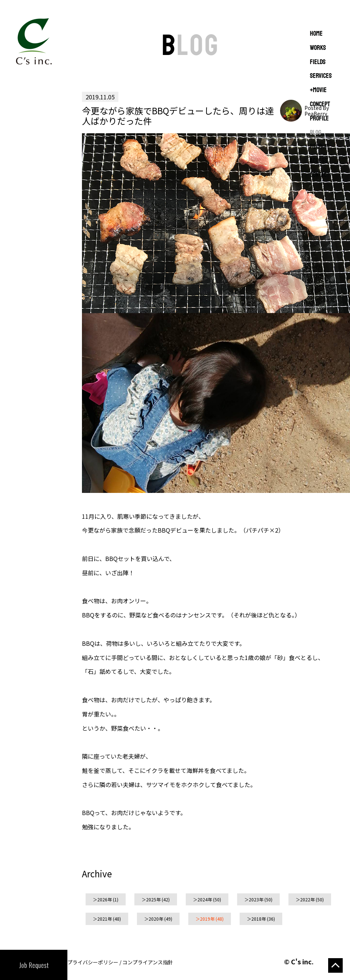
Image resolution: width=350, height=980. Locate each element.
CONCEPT (320, 104)
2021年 (105, 919)
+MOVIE (318, 90)
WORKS (318, 48)
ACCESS (319, 161)
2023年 (256, 899)
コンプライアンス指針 (148, 962)
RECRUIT (320, 147)
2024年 (205, 899)
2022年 (307, 899)
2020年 (156, 919)
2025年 (153, 899)
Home (316, 34)
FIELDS (318, 62)
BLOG (316, 133)
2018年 (259, 919)
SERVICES (321, 76)
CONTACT (320, 175)
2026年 (105, 899)
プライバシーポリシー (93, 962)
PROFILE (319, 119)
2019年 (207, 919)
